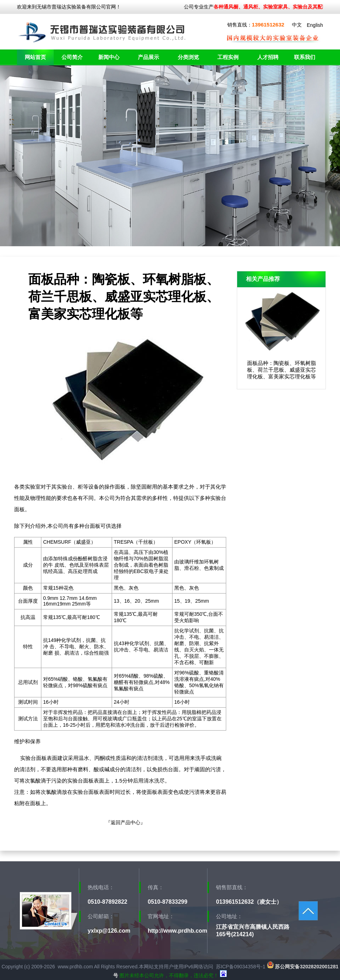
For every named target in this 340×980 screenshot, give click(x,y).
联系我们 (305, 57)
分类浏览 (188, 57)
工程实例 (228, 57)
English (315, 25)
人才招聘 (268, 57)
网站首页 (35, 57)
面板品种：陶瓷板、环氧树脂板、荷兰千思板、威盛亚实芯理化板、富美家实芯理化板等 (282, 370)
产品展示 (148, 57)
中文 (297, 25)
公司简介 (72, 57)
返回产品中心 (125, 822)
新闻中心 (109, 57)
